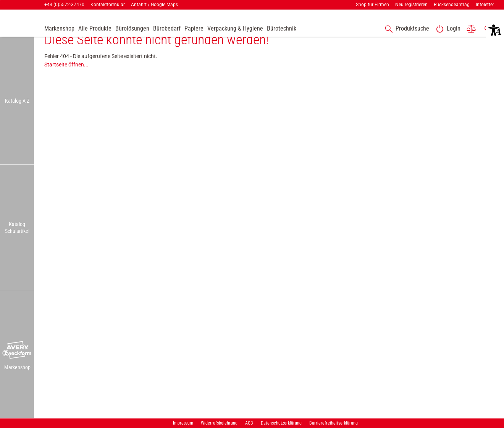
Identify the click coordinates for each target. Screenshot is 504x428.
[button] (17, 350)
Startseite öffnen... (66, 78)
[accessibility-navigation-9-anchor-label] (59, 29)
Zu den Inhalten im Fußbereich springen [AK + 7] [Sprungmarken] (0, 0)
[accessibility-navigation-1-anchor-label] (405, 29)
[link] (447, 29)
